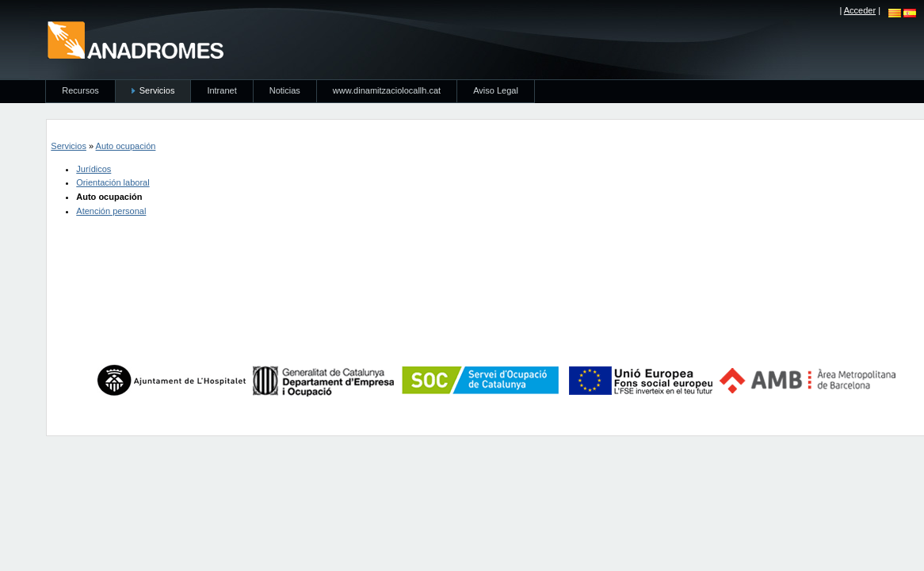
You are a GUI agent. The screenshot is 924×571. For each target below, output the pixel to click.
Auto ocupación (126, 146)
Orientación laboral (113, 182)
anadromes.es (135, 40)
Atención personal (111, 211)
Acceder (860, 10)
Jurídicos (94, 169)
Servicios (69, 146)
